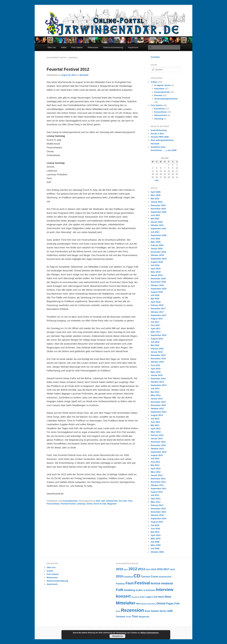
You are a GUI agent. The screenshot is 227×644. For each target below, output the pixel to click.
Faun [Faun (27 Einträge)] (130, 583)
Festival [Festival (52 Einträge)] (142, 583)
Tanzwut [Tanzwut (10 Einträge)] (121, 616)
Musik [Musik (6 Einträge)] (144, 604)
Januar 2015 (157, 375)
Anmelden (155, 57)
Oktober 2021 (157, 225)
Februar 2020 (157, 245)
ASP (103, 501)
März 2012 (156, 472)
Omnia (89, 504)
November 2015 (158, 359)
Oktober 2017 (157, 312)
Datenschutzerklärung (113, 47)
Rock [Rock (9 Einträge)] (147, 611)
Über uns (52, 47)
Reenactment (161, 115)
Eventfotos (160, 109)
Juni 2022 (155, 215)
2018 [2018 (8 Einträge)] (172, 569)
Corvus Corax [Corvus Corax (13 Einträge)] (150, 577)
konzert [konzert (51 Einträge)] (123, 596)
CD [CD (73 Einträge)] (137, 576)
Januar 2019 (157, 275)
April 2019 (156, 269)
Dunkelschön (112, 501)
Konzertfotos (161, 112)
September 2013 (159, 412)
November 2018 (158, 282)
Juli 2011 (155, 495)
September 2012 (159, 452)
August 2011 (157, 492)
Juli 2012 (155, 459)
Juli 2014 (155, 388)
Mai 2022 (155, 219)
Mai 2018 (155, 299)
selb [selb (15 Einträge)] (170, 611)
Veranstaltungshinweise (166, 99)
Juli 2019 (155, 265)
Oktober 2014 (157, 382)
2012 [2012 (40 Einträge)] (133, 569)
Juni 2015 (155, 365)
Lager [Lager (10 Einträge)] (149, 597)
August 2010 (157, 522)
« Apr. (156, 180)
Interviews (159, 89)
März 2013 (156, 432)
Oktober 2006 (157, 552)
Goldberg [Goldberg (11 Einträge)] (130, 590)
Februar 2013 (157, 435)
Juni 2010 (155, 529)
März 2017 (156, 332)
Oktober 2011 (157, 485)
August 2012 (157, 455)
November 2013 (158, 405)
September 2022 (159, 212)
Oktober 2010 (157, 515)
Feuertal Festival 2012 (68, 69)
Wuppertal (112, 504)
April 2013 (156, 429)
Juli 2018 (155, 295)
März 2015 (156, 372)
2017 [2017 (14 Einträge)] (166, 569)
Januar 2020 (157, 249)
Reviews (158, 95)
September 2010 (159, 518)
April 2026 (156, 192)
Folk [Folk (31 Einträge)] (120, 590)
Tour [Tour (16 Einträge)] (135, 616)
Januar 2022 (157, 222)
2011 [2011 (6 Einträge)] (126, 570)
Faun (130, 501)
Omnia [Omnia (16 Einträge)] (161, 603)
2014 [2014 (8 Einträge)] (148, 569)
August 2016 (157, 339)
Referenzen (93, 47)
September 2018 (159, 289)
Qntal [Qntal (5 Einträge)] (118, 611)
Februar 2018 (157, 305)
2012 (98, 501)
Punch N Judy (100, 504)
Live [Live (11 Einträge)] (155, 597)
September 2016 (159, 335)
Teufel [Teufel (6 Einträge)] (128, 617)
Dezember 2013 (158, 402)
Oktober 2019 (157, 255)
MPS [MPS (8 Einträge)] (138, 604)
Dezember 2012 (158, 442)
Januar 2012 (157, 475)
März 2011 (156, 502)
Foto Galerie (77, 47)
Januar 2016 (157, 352)
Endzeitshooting (159, 130)
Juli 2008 (155, 548)
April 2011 (156, 499)
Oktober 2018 (157, 285)
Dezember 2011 (158, 479)
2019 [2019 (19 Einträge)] (119, 576)
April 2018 (156, 302)
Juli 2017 (155, 322)
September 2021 (159, 229)
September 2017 (159, 315)
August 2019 (157, 262)
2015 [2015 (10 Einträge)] (154, 569)
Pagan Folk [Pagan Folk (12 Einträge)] (173, 603)
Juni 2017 (155, 325)
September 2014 (159, 385)
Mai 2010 (155, 532)
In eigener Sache (162, 85)
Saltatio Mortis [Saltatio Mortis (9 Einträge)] (159, 611)
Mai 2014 (155, 392)
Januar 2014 (157, 399)
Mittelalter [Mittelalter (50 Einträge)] (126, 603)
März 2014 (156, 395)
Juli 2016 (155, 342)
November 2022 (158, 209)
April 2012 (156, 468)
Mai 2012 (155, 465)
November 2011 (158, 482)
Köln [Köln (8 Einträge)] (142, 597)
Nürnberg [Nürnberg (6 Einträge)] (152, 604)
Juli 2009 (155, 542)
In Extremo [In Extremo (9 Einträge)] (149, 590)
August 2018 (157, 292)
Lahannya (81, 504)
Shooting (159, 119)
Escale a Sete (157, 134)
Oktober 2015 (157, 362)
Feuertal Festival (68, 504)
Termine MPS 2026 (160, 137)
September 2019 (159, 259)
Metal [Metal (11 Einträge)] (168, 597)
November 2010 (158, 512)
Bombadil (84, 75)
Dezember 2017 (158, 309)
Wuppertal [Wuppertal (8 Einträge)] (144, 617)
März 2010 (156, 539)
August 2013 (157, 415)
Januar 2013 (157, 439)
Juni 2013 (155, 422)
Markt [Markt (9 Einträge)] (161, 597)
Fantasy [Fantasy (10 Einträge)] (120, 583)
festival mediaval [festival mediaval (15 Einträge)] (162, 583)
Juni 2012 (155, 462)
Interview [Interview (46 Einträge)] (165, 590)
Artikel (64, 47)
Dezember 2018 (158, 279)
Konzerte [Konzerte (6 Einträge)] (135, 597)
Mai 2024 (155, 199)
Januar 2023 (157, 202)
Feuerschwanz (53, 504)
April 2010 (156, 535)
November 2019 (158, 252)
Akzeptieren (117, 636)
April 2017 (156, 329)
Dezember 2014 (158, 379)
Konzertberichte (70, 501)
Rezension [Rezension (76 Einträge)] (132, 610)
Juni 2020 (155, 239)
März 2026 (156, 195)
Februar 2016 (157, 349)
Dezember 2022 (158, 205)
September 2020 (159, 235)
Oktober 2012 (157, 449)
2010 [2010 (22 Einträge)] (119, 569)
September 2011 (159, 489)
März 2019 (156, 272)
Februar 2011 (157, 505)
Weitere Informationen (150, 633)
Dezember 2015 (158, 355)
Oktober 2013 (157, 409)
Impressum (133, 47)
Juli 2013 (155, 419)
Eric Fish (123, 501)
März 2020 (156, 242)
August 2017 (157, 319)
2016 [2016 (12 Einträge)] (160, 569)
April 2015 (156, 369)
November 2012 (158, 445)
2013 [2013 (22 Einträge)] (141, 569)
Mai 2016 (155, 345)
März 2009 (156, 545)
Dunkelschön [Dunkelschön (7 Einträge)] (165, 577)
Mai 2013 (155, 425)
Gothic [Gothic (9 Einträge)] (139, 590)
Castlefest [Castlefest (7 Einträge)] (128, 577)
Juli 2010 (155, 525)
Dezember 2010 (158, 509)
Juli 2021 (155, 232)
